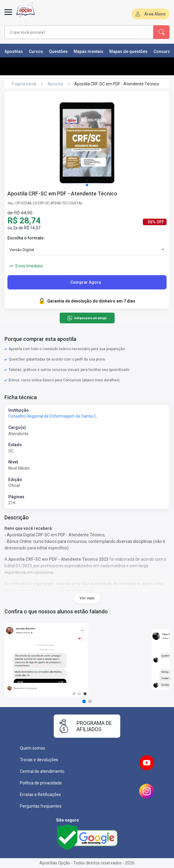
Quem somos (33, 748)
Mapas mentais (88, 51)
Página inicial (24, 84)
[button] (87, 185)
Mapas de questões (128, 51)
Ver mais (87, 598)
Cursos (36, 51)
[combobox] (75, 32)
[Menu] (8, 15)
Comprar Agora (86, 282)
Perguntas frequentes (41, 806)
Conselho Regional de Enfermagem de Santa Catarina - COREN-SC (71, 416)
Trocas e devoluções (39, 760)
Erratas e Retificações (40, 795)
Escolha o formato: (26, 238)
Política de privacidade (41, 783)
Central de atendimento (42, 771)
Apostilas (14, 51)
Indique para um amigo (87, 318)
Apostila (55, 84)
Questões (58, 51)
